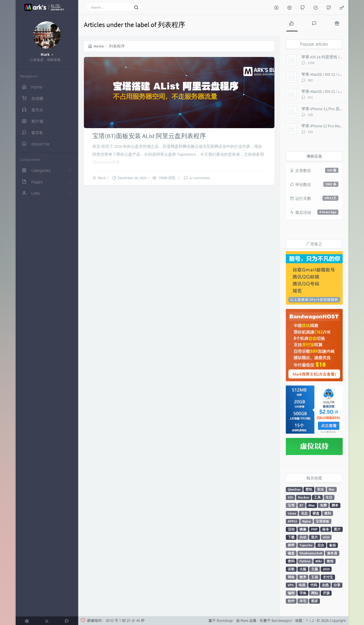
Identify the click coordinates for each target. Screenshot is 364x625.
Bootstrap (225, 620)
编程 (291, 593)
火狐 (303, 569)
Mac (332, 489)
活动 (291, 529)
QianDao (294, 489)
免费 (323, 505)
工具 (317, 497)
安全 (320, 489)
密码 (291, 561)
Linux (292, 513)
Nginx (307, 521)
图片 (337, 529)
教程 (330, 561)
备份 (332, 545)
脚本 (335, 505)
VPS (291, 585)
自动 (303, 537)
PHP (314, 529)
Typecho (306, 545)
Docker (304, 497)
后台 (321, 545)
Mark (103, 178)
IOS (290, 497)
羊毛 (303, 601)
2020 (326, 537)
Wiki (319, 561)
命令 (326, 529)
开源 (326, 593)
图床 (315, 601)
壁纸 (309, 489)
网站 (315, 593)
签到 (328, 513)
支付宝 (328, 577)
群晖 (291, 545)
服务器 (332, 553)
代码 (314, 585)
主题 (315, 569)
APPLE (293, 521)
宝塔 (291, 505)
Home (96, 46)
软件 (291, 601)
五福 (315, 577)
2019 (326, 569)
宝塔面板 (322, 521)
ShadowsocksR (311, 553)
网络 (291, 577)
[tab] (291, 23)
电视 (302, 585)
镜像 (303, 529)
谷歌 (291, 569)
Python (305, 561)
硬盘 (316, 513)
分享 (337, 585)
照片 (315, 537)
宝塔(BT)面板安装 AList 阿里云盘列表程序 (149, 136)
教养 (303, 577)
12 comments (199, 178)
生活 (329, 497)
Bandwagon (282, 620)
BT (301, 505)
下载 (291, 537)
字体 (303, 593)
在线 (325, 585)
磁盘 (291, 553)
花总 (304, 513)
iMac (312, 505)
